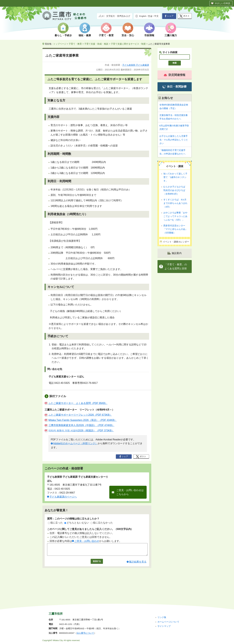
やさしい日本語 (222, 3)
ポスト (185, 16)
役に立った (55, 523)
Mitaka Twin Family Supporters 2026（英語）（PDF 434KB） (81, 420)
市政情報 (149, 35)
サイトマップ (164, 605)
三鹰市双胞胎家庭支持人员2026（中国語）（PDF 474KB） (80, 425)
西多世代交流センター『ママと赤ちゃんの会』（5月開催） (175, 229)
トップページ (60, 44)
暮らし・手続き (63, 35)
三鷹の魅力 (171, 35)
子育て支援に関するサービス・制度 (128, 44)
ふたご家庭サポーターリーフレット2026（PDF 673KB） (78, 415)
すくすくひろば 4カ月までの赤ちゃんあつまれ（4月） (175, 203)
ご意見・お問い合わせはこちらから (130, 492)
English (143, 16)
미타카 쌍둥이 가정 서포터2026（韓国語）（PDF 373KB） (79, 430)
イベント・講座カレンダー (176, 242)
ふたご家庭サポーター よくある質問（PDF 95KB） (76, 403)
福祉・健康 (85, 35)
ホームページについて (168, 601)
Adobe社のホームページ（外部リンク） (75, 443)
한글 (150, 16)
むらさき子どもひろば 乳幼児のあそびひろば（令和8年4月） (175, 190)
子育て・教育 (106, 35)
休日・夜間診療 (175, 87)
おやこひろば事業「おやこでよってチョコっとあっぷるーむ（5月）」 (175, 216)
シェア (169, 16)
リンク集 (162, 597)
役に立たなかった (102, 523)
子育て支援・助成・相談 (96, 44)
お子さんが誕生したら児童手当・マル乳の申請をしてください (174, 140)
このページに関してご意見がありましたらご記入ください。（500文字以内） (90, 529)
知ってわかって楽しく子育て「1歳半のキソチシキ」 (175, 177)
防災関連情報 (174, 75)
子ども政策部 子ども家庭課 (136, 65)
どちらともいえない (77, 523)
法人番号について (85, 612)
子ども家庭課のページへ (63, 497)
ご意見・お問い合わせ (87, 541)
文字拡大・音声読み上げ (118, 16)
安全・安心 (128, 35)
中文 (156, 16)
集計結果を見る (138, 564)
